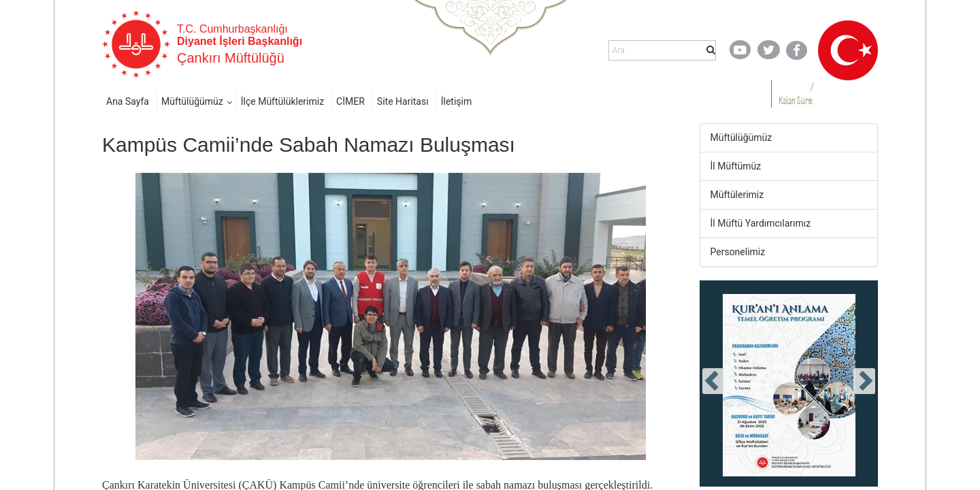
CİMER (350, 101)
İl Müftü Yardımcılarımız (761, 223)
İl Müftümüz (736, 166)
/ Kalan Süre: (796, 94)
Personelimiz (738, 252)
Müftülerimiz (737, 195)
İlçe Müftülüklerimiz (282, 101)
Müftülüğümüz (192, 101)
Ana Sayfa (128, 101)
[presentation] (713, 381)
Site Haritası (403, 101)
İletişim (457, 101)
